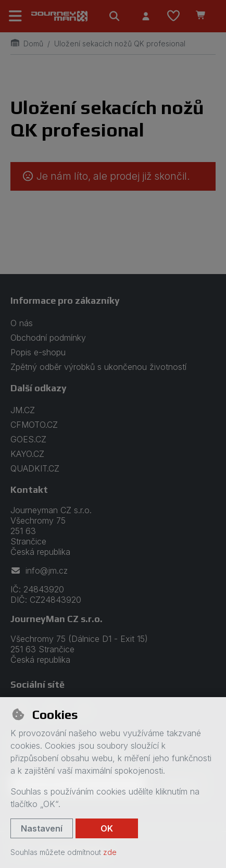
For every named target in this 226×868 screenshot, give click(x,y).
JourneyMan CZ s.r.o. (56, 619)
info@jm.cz (39, 571)
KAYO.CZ (27, 454)
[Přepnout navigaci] (16, 16)
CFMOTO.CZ (34, 425)
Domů (27, 44)
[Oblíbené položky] (173, 16)
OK (107, 828)
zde (110, 852)
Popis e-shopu (38, 352)
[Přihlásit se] (146, 16)
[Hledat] (115, 16)
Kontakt (29, 489)
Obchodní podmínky (48, 338)
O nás (22, 323)
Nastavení (42, 828)
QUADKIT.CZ (35, 468)
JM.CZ (23, 410)
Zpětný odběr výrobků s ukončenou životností (98, 367)
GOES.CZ (28, 439)
